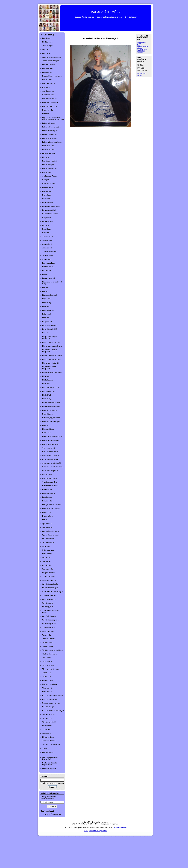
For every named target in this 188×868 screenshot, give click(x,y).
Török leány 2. (47, 662)
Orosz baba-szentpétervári (52, 463)
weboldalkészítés (120, 828)
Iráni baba (46, 225)
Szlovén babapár (48, 631)
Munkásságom (47, 42)
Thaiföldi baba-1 (48, 643)
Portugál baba (47, 501)
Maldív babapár (48, 380)
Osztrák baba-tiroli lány (50, 486)
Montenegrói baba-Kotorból (52, 406)
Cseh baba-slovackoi (50, 99)
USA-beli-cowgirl (48, 707)
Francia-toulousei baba (50, 169)
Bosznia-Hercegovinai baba (52, 76)
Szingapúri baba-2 (49, 577)
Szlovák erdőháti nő (49, 595)
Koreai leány (47, 303)
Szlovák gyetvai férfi (49, 599)
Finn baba (46, 157)
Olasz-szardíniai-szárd (50, 452)
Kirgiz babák (47, 299)
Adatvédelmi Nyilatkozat (98, 831)
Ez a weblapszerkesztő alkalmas (142, 46)
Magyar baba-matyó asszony (52, 355)
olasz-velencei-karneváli (51, 456)
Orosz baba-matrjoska (50, 459)
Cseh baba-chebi (48, 91)
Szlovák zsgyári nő (49, 628)
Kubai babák (47, 314)
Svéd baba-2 (47, 561)
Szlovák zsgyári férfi (49, 624)
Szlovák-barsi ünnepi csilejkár (53, 592)
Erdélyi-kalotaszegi (49, 123)
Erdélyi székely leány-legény (52, 142)
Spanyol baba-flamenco (51, 531)
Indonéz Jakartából (49, 210)
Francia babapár (48, 165)
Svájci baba (46, 546)
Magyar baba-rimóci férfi (51, 363)
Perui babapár (47, 497)
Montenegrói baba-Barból (51, 403)
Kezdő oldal (46, 38)
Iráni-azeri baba (48, 221)
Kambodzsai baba (49, 263)
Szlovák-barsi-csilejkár (50, 588)
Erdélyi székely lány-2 (50, 138)
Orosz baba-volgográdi (50, 471)
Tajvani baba (47, 635)
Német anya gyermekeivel (51, 418)
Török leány (46, 658)
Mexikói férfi (46, 395)
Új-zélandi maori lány (50, 684)
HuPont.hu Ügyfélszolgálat (52, 814)
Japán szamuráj (48, 255)
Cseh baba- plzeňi (49, 95)
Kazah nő (46, 274)
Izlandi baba (47, 229)
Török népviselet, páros (50, 669)
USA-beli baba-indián (50, 699)
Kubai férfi (46, 318)
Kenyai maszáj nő (49, 278)
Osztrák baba (47, 474)
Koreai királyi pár (48, 310)
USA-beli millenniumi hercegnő (53, 711)
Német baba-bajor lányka (51, 422)
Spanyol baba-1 (48, 524)
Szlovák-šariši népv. (49, 616)
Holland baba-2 (48, 191)
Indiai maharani (48, 203)
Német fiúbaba (47, 414)
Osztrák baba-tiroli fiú (50, 482)
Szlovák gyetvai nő (49, 607)
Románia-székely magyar (51, 508)
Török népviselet (48, 665)
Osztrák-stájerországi (50, 478)
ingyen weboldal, (142, 49)
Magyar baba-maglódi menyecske (50, 351)
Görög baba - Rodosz (50, 176)
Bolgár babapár (48, 68)
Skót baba (46, 520)
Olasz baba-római (49, 448)
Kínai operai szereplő (50, 295)
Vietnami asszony (48, 714)
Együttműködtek (48, 752)
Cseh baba (46, 87)
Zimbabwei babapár (49, 741)
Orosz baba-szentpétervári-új (52, 467)
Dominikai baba (48, 110)
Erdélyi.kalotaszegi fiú (50, 131)
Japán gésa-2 (47, 248)
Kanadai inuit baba (49, 267)
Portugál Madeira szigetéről (52, 505)
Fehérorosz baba (48, 146)
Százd (44, 748)
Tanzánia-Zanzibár (49, 639)
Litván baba (46, 333)
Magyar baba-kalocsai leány (52, 346)
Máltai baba (46, 384)
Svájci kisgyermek (49, 550)
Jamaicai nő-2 (47, 240)
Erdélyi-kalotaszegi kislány (52, 127)
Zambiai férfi (47, 730)
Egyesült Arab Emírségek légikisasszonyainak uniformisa (53, 118)
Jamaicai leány (47, 237)
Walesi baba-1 (47, 726)
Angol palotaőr (47, 53)
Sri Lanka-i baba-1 (49, 539)
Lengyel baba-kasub (49, 325)
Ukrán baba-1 (47, 688)
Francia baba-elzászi (50, 161)
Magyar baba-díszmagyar (51, 342)
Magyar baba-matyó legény (52, 359)
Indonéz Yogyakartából (50, 214)
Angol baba (46, 50)
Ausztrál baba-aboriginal (51, 61)
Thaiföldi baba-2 (48, 646)
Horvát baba (47, 195)
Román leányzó (48, 516)
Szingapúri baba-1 (49, 573)
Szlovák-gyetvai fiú (49, 603)
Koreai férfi (46, 306)
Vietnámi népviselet (49, 722)
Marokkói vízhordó (49, 391)
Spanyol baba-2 (48, 527)
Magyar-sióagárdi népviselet (52, 372)
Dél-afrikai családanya (50, 102)
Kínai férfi (46, 288)
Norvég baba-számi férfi (51, 440)
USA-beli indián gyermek (51, 703)
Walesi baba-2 (47, 733)
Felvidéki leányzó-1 (49, 150)
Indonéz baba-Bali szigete (51, 206)
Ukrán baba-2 (47, 692)
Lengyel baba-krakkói (50, 329)
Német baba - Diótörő (50, 410)
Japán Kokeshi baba (49, 252)
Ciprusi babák (47, 80)
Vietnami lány (47, 718)
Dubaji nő (46, 114)
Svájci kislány (47, 554)
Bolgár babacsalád (49, 65)
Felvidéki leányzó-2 (49, 153)
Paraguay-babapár (49, 493)
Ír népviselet (47, 218)
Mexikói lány (47, 399)
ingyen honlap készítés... (141, 51)
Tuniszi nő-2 (47, 677)
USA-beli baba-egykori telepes (53, 696)
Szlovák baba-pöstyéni (50, 584)
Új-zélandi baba (48, 680)
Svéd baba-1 (47, 558)
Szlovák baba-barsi (49, 580)
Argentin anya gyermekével (52, 57)
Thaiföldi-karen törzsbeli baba (53, 650)
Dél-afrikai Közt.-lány (50, 106)
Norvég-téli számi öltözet (51, 444)
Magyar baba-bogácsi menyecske (50, 338)
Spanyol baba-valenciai (50, 535)
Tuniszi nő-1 (47, 673)
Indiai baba (46, 199)
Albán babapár (47, 46)
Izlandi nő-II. (47, 233)
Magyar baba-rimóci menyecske (49, 368)
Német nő (46, 425)
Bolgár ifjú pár (47, 72)
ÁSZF (86, 831)
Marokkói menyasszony (50, 388)
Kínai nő (45, 291)
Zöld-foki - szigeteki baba (51, 745)
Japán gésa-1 (47, 244)
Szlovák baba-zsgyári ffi (51, 620)
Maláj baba (46, 376)
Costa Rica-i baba (49, 84)
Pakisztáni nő (47, 490)
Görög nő (46, 180)
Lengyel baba (47, 322)
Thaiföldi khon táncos (50, 654)
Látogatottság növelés (142, 74)
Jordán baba (47, 259)
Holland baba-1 (48, 187)
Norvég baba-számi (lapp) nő (52, 437)
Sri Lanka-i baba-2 (49, 543)
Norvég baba (47, 433)
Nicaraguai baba (48, 429)
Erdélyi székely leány (50, 135)
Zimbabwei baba (48, 737)
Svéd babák (46, 565)
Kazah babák (47, 271)
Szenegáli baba (48, 569)
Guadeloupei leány (49, 184)
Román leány (47, 512)
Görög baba (46, 172)
